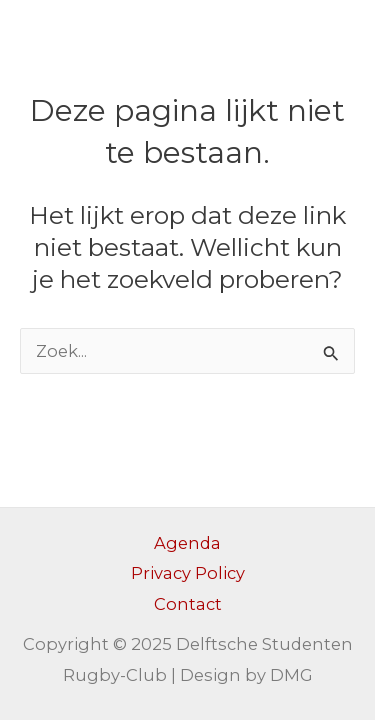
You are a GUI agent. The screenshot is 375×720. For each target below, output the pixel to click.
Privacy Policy (188, 573)
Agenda (187, 543)
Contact (188, 604)
